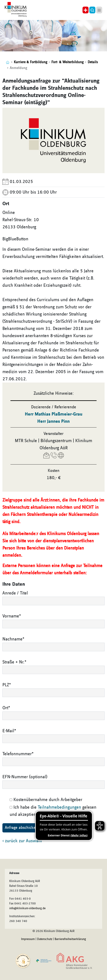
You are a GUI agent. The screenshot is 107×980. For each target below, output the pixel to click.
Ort (6, 708)
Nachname (13, 639)
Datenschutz (45, 939)
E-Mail (9, 731)
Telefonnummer (18, 754)
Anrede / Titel (15, 593)
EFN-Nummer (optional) (25, 777)
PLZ (7, 685)
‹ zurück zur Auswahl (22, 841)
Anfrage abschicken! (22, 828)
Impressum (28, 939)
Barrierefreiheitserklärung (70, 939)
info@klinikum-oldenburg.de (27, 908)
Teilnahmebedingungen (59, 807)
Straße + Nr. (14, 662)
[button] (92, 10)
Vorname (12, 616)
